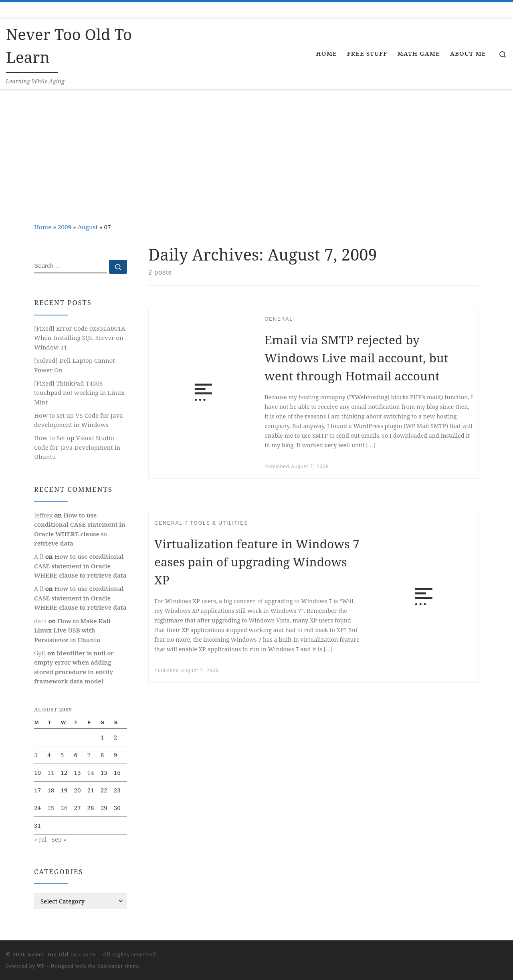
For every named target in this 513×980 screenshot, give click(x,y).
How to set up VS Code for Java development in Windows (79, 420)
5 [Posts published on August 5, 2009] (62, 755)
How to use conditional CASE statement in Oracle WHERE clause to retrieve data (80, 566)
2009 (65, 227)
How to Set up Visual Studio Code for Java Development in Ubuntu (77, 447)
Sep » (59, 839)
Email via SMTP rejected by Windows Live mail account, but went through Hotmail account (356, 358)
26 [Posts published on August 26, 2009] (64, 808)
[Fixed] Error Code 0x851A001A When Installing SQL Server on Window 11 (80, 338)
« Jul (40, 839)
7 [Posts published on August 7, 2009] (89, 755)
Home (43, 227)
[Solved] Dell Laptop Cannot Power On (75, 365)
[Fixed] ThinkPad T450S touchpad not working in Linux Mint (79, 393)
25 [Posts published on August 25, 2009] (51, 808)
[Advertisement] (256, 150)
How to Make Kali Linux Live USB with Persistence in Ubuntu (72, 630)
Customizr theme (119, 966)
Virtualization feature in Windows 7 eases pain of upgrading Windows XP (257, 562)
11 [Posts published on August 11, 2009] (51, 772)
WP (41, 966)
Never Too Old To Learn (62, 954)
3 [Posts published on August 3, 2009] (36, 755)
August (88, 227)
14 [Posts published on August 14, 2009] (91, 772)
